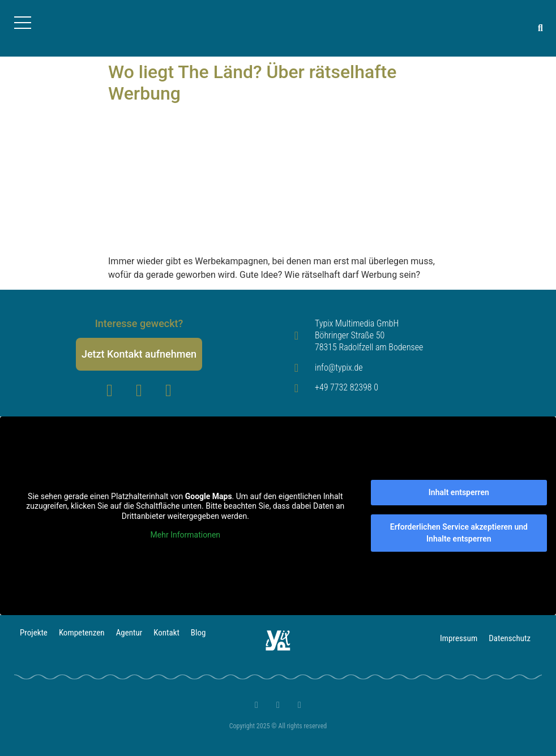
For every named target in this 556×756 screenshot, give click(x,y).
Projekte (34, 633)
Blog (198, 633)
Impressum (459, 638)
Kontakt (166, 633)
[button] (540, 29)
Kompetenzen (82, 633)
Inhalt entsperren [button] (459, 492)
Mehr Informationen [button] (185, 535)
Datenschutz (510, 638)
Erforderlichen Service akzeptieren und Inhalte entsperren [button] (459, 533)
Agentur (129, 633)
